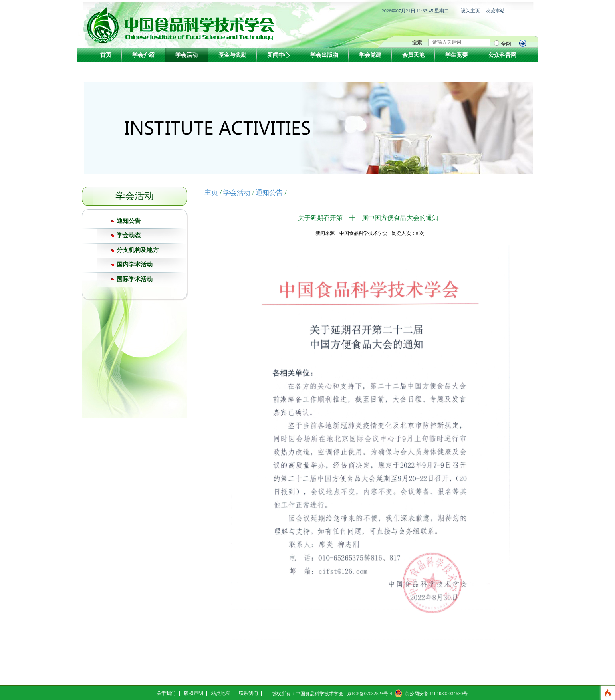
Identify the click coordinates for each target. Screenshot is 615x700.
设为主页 (470, 11)
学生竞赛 (456, 55)
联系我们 (248, 693)
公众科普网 (502, 55)
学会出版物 (324, 55)
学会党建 (370, 55)
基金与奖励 (232, 55)
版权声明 (194, 693)
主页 (211, 193)
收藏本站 (495, 11)
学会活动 (186, 55)
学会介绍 (143, 55)
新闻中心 (278, 55)
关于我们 (166, 693)
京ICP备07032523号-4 (370, 694)
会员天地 (413, 55)
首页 (106, 55)
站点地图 (221, 693)
